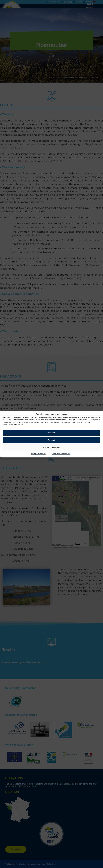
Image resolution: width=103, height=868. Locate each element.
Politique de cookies (38, 454)
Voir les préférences (52, 447)
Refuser (52, 440)
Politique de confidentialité (61, 454)
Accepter (51, 433)
